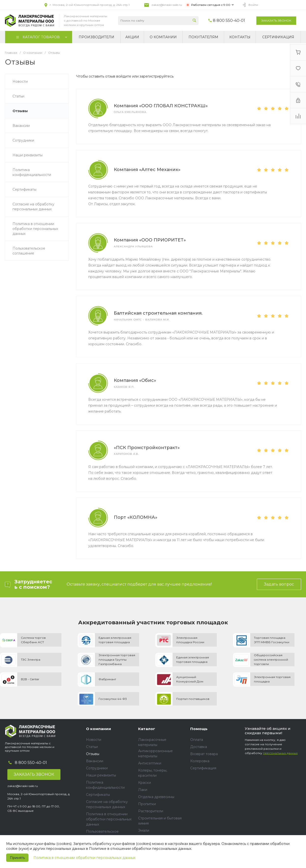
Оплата (197, 740)
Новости (94, 740)
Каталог (147, 729)
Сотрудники (97, 768)
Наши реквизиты (101, 775)
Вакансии (95, 761)
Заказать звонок (276, 20)
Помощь (199, 729)
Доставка (199, 747)
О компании (99, 729)
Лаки (143, 790)
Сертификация (203, 768)
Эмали (144, 830)
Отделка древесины (156, 797)
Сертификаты (98, 795)
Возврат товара (204, 754)
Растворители (151, 811)
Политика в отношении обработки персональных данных (84, 858)
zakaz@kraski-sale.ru (167, 5)
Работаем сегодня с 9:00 (211, 5)
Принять (17, 858)
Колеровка (200, 761)
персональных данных (280, 753)
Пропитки (147, 804)
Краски (145, 783)
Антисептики (150, 763)
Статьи (92, 747)
